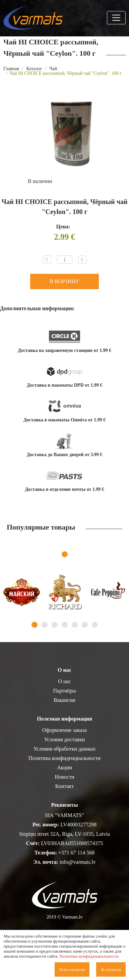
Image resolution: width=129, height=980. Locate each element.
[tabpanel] (22, 592)
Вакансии (64, 700)
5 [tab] (75, 625)
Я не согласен (72, 969)
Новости (64, 777)
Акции (64, 767)
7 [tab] (95, 625)
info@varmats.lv (78, 862)
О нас (64, 681)
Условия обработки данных (65, 749)
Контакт (64, 786)
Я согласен (111, 969)
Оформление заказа (64, 730)
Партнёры (65, 691)
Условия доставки (65, 739)
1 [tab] (65, 554)
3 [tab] (55, 625)
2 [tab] (45, 625)
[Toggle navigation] (116, 18)
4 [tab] (65, 625)
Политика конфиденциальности (65, 758)
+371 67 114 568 (76, 853)
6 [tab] (85, 625)
